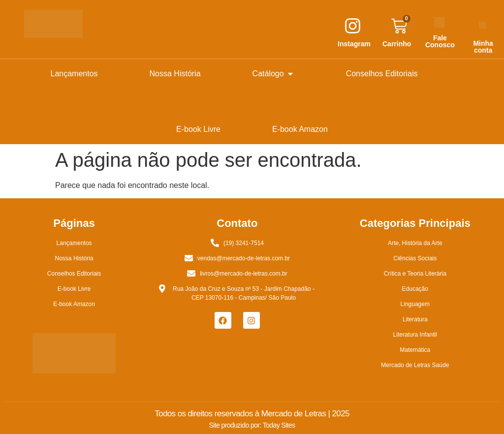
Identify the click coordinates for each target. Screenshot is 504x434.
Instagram (354, 44)
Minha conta (483, 47)
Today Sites (279, 425)
